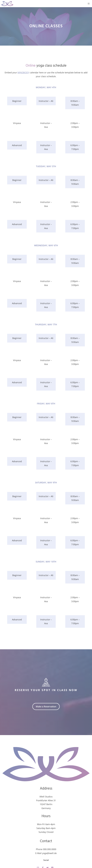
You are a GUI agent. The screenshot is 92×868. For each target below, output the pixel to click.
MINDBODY (23, 73)
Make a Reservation (46, 706)
